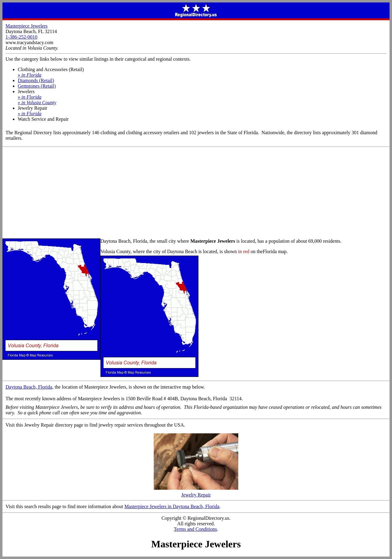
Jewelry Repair (196, 493)
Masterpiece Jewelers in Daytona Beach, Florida (172, 506)
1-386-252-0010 (21, 37)
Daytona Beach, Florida (29, 387)
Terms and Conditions (195, 529)
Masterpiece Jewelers (26, 26)
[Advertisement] (196, 193)
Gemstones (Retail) (37, 86)
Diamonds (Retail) (36, 80)
